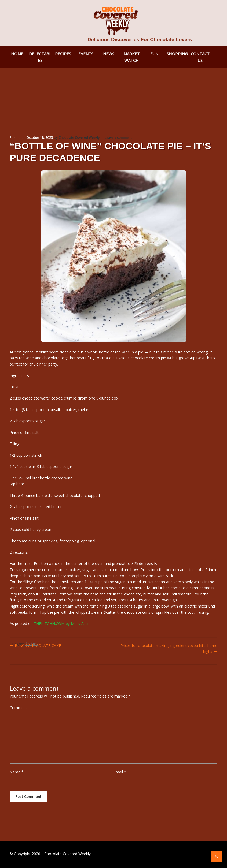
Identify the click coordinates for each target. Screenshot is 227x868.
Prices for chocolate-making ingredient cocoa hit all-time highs (169, 648)
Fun (154, 54)
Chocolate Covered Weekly (79, 138)
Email (120, 772)
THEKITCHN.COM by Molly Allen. (62, 623)
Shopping (177, 54)
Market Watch (132, 57)
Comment (18, 708)
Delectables (40, 57)
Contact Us (200, 57)
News (109, 54)
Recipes (63, 54)
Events (86, 54)
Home (17, 54)
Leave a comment (118, 138)
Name (17, 772)
